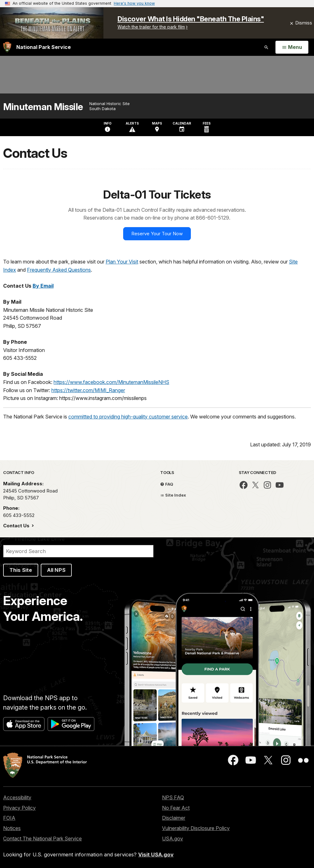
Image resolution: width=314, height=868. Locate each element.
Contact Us (17, 526)
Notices (12, 828)
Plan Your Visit (122, 262)
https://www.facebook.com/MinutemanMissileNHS (111, 382)
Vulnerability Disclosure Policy (196, 828)
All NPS (56, 570)
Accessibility (17, 797)
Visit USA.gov (156, 855)
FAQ (167, 484)
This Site (21, 570)
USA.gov (173, 839)
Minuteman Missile (43, 107)
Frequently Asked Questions (59, 270)
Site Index (173, 495)
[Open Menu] (292, 47)
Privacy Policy (19, 808)
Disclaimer (174, 818)
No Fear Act (176, 808)
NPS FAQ (173, 797)
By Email (43, 286)
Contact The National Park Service (42, 839)
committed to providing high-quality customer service (128, 417)
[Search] (78, 551)
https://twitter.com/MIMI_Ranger (88, 390)
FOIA (9, 818)
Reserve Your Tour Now (157, 234)
